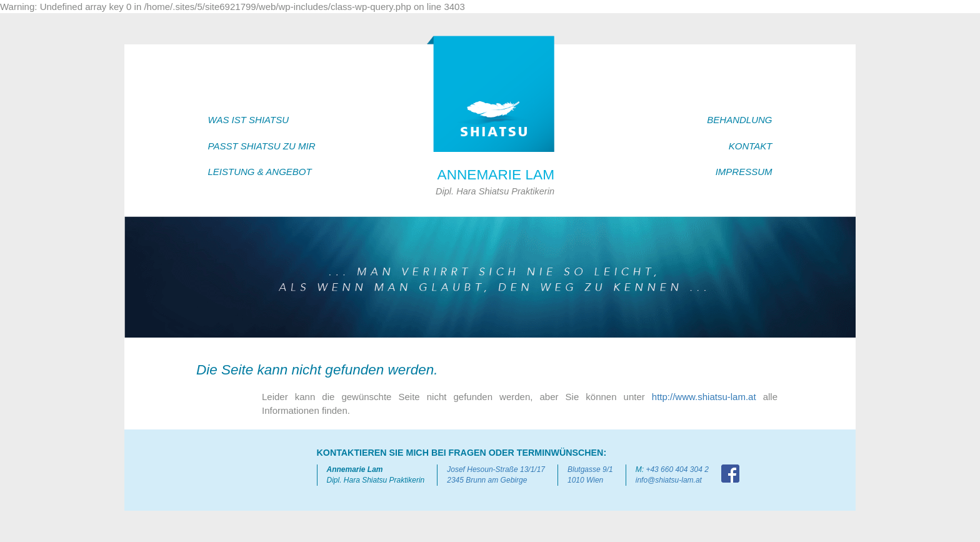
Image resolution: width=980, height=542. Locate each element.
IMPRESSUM (744, 172)
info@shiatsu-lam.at (669, 480)
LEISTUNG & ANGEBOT (260, 172)
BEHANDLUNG (739, 120)
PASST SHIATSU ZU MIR (262, 146)
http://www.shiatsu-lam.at (704, 397)
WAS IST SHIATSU (248, 120)
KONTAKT (751, 146)
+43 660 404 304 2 (677, 469)
